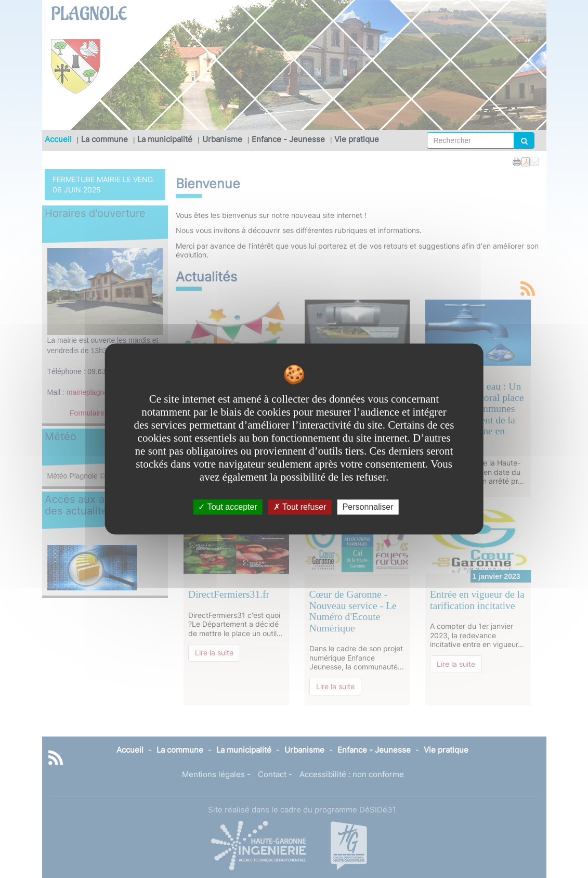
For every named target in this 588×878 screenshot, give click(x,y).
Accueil (58, 139)
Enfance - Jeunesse (288, 139)
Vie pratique (357, 139)
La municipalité (165, 139)
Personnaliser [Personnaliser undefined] (368, 507)
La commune (104, 139)
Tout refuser (300, 507)
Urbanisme (222, 139)
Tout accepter (227, 507)
